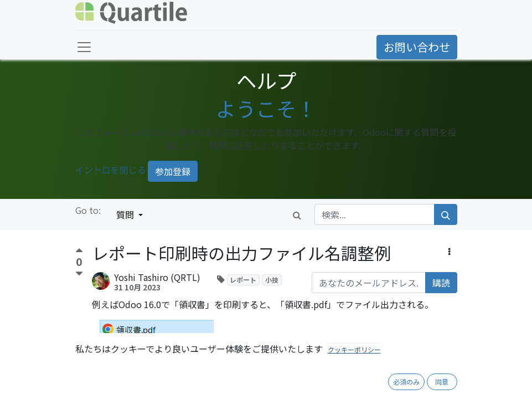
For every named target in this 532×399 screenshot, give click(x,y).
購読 (441, 283)
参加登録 (173, 171)
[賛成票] (79, 252)
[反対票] (79, 274)
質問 (126, 214)
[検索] (446, 214)
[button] (449, 251)
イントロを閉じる (111, 170)
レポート (243, 280)
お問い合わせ (417, 47)
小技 (272, 280)
